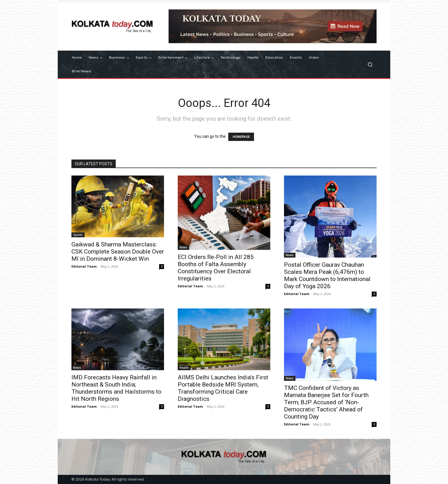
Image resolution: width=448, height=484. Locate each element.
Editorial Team (84, 266)
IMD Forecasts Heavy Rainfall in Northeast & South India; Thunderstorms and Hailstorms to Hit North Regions (116, 388)
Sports (78, 235)
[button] (370, 64)
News (183, 247)
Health (184, 368)
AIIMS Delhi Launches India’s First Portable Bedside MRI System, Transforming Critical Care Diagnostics (223, 388)
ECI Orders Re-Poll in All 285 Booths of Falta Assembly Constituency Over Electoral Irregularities (216, 268)
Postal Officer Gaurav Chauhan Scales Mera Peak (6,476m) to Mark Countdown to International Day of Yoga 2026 (327, 275)
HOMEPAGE (241, 137)
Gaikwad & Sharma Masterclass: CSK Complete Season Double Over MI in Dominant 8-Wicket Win (118, 252)
